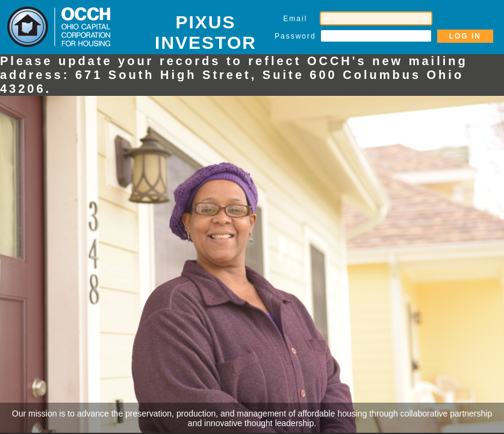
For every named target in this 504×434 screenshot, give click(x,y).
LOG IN (465, 36)
